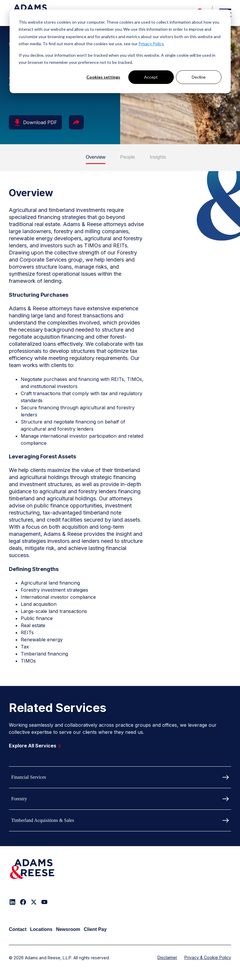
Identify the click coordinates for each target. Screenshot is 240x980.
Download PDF (35, 122)
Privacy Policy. (151, 44)
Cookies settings (103, 77)
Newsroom (68, 929)
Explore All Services (36, 746)
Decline (199, 77)
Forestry (19, 799)
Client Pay (95, 929)
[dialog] (120, 51)
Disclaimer (167, 957)
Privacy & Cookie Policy (208, 957)
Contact (18, 929)
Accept (151, 77)
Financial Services (29, 777)
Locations (41, 929)
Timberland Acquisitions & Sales (43, 820)
